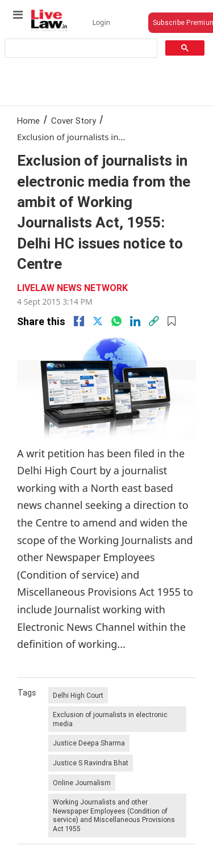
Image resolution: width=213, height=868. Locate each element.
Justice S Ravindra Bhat (91, 763)
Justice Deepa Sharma (89, 743)
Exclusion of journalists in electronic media (110, 719)
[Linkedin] (135, 321)
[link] (154, 321)
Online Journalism (82, 783)
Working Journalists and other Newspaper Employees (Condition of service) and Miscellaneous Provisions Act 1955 (114, 815)
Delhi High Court (78, 695)
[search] (80, 49)
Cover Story (74, 121)
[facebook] (79, 321)
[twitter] (98, 321)
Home (28, 121)
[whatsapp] (116, 321)
